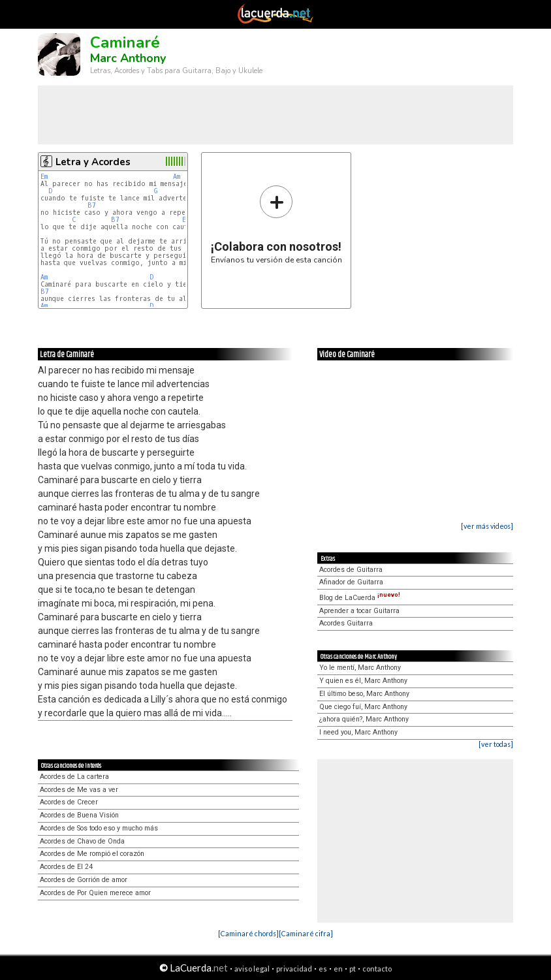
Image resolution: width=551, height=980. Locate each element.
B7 (92, 205)
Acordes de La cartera (74, 777)
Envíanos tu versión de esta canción (276, 224)
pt (353, 969)
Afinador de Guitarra (351, 582)
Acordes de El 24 (66, 867)
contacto (377, 969)
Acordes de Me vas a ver (79, 790)
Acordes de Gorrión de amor (84, 880)
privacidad (294, 969)
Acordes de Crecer (69, 802)
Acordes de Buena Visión (79, 815)
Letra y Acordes (93, 162)
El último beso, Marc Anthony (364, 694)
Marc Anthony (128, 58)
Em (44, 177)
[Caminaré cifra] (306, 933)
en (338, 969)
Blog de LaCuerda (360, 598)
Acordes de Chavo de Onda (82, 841)
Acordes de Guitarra (351, 570)
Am (177, 177)
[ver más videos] (487, 526)
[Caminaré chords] (248, 933)
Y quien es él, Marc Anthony (363, 681)
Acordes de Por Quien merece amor (95, 893)
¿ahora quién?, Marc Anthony (364, 719)
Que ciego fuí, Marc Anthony (363, 707)
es (323, 969)
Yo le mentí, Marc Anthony (360, 668)
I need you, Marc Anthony (358, 732)
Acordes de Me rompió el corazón (92, 854)
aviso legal (252, 969)
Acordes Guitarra (346, 623)
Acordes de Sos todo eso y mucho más (99, 828)
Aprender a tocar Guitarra (359, 611)
